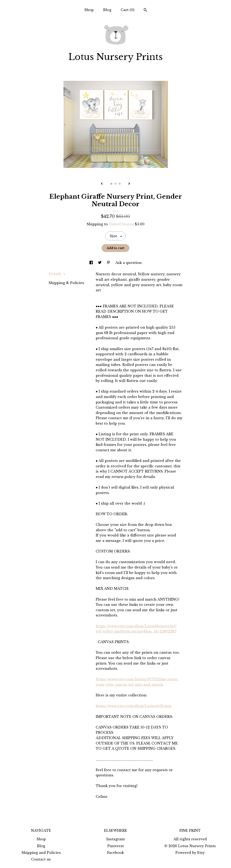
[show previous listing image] (102, 184)
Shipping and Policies (41, 853)
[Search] (145, 10)
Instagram (115, 839)
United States (121, 224)
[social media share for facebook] (92, 263)
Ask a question (129, 263)
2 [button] (115, 184)
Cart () (128, 10)
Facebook (115, 853)
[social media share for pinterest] (109, 263)
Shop (89, 10)
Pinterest (116, 846)
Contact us (41, 859)
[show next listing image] (129, 184)
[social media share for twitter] (100, 263)
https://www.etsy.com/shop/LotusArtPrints (134, 706)
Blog (107, 10)
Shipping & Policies (66, 283)
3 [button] (120, 184)
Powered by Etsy (190, 853)
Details (57, 274)
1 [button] (111, 184)
